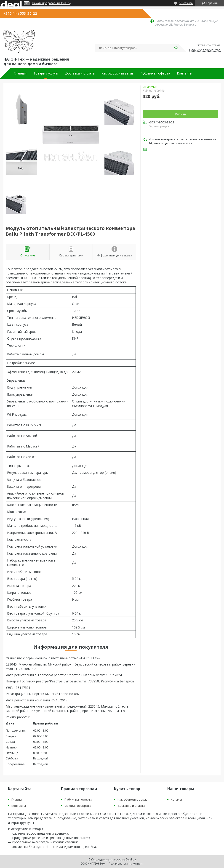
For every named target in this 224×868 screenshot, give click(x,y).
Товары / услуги (46, 73)
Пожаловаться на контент (126, 864)
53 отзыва (186, 3)
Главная (20, 73)
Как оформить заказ (117, 73)
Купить (181, 114)
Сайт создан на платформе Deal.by (112, 859)
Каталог (177, 799)
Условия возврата (78, 806)
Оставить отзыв (209, 45)
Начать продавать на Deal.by (52, 3)
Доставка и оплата (80, 73)
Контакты (185, 73)
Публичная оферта (155, 73)
